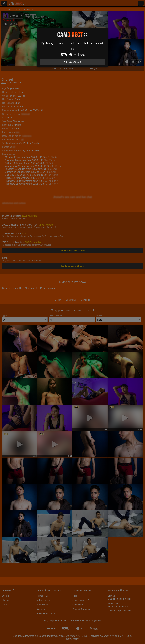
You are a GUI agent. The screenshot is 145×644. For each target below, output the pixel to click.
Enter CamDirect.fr (72, 62)
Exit (72, 49)
